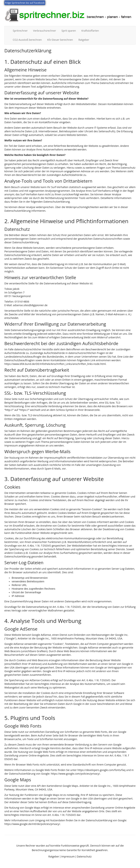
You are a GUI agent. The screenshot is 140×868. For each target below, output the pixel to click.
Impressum (68, 856)
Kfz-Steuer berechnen (60, 40)
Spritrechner (22, 31)
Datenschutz (84, 856)
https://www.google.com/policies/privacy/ (75, 774)
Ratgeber (84, 40)
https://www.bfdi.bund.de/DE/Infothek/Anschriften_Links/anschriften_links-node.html (55, 364)
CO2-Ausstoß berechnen (27, 40)
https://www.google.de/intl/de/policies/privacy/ (32, 824)
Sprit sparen (69, 31)
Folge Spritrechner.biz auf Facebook (25, 3)
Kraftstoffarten (90, 31)
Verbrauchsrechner (45, 31)
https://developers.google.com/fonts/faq (101, 770)
